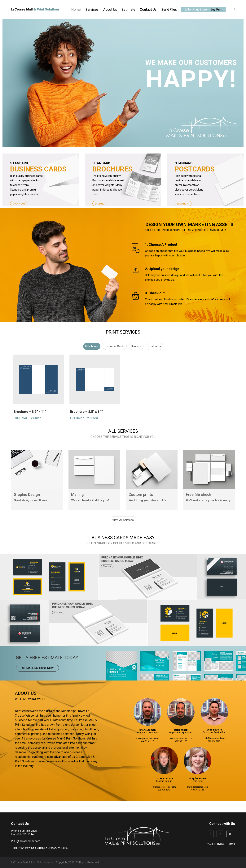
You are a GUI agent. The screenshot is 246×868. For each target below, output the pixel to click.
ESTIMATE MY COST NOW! (37, 680)
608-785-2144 (25, 834)
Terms (231, 844)
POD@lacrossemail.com (181, 750)
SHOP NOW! (19, 204)
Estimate (128, 9)
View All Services (123, 532)
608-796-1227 (147, 753)
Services (92, 9)
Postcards (154, 360)
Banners (136, 360)
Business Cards (115, 360)
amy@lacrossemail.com (198, 799)
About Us (110, 9)
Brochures (92, 360)
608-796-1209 (214, 753)
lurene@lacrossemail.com (164, 799)
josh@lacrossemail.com (214, 750)
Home (76, 9)
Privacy (220, 844)
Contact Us (148, 9)
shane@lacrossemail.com (147, 750)
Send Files (169, 9)
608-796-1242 (164, 801)
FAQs (210, 844)
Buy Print (216, 9)
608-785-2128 (181, 753)
